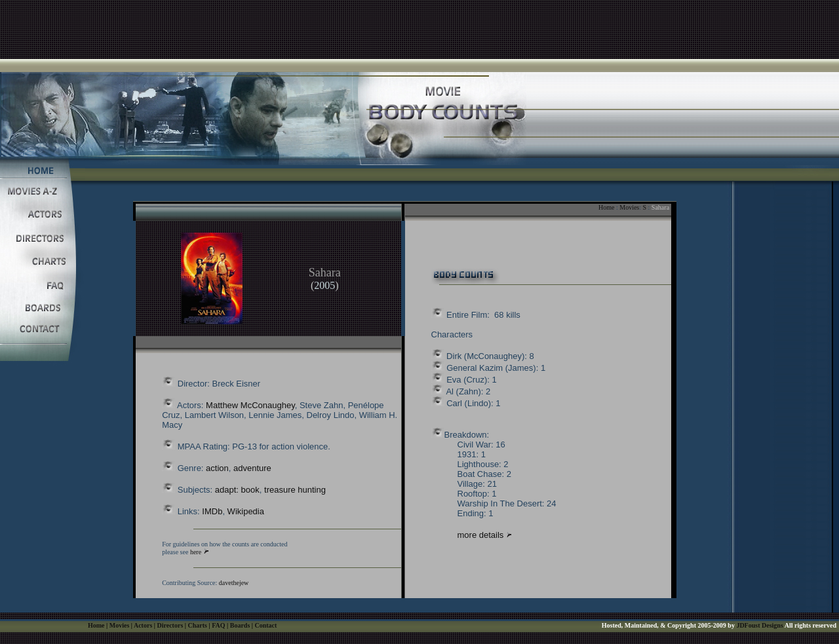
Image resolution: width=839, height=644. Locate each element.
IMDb (212, 511)
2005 (324, 285)
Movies (629, 207)
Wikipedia (246, 511)
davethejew (234, 583)
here (196, 552)
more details (482, 535)
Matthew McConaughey (250, 405)
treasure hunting (295, 490)
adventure (252, 468)
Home (606, 207)
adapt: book (237, 490)
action (217, 468)
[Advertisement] (419, 29)
